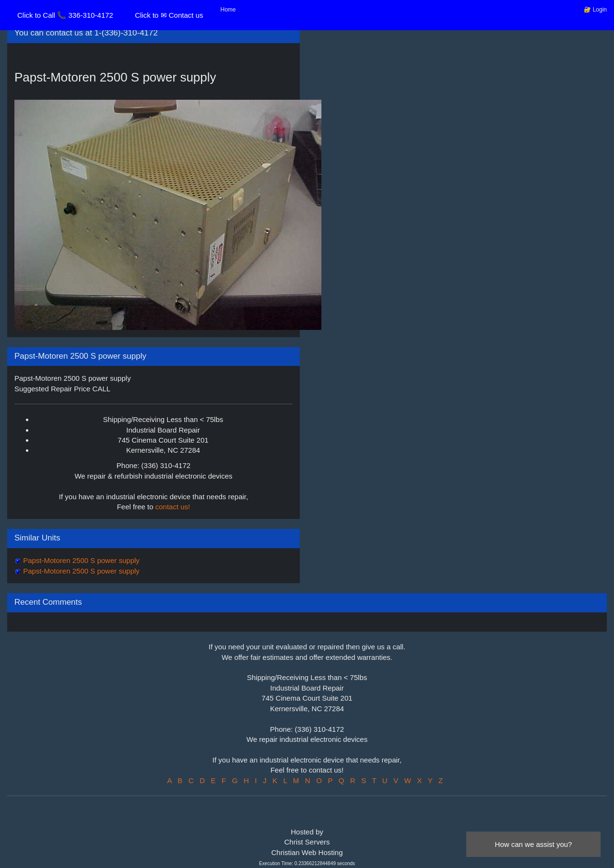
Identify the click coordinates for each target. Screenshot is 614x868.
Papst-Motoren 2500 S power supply (80, 560)
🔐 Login (595, 10)
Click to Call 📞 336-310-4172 (65, 15)
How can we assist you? (534, 844)
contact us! (173, 507)
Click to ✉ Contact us (169, 15)
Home (228, 10)
